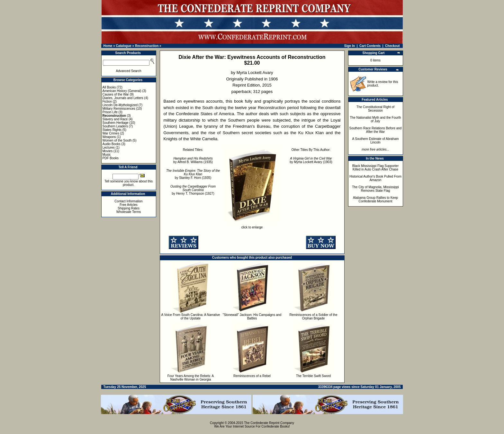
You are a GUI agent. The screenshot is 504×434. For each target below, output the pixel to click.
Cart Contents (370, 46)
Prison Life (110, 112)
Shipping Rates (129, 208)
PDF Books (111, 158)
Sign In (350, 46)
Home (108, 46)
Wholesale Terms (129, 212)
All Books (109, 87)
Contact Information (128, 201)
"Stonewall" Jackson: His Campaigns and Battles (252, 317)
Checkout (392, 46)
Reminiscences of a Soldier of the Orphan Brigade (314, 317)
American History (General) (122, 91)
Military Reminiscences (119, 109)
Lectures (109, 148)
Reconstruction (147, 46)
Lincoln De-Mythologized (120, 105)
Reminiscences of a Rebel (252, 376)
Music (107, 155)
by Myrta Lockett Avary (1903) (311, 160)
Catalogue (123, 46)
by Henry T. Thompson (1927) (193, 190)
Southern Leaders (115, 126)
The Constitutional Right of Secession (375, 109)
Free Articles (129, 205)
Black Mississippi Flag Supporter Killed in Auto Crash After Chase (376, 168)
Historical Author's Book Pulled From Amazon (375, 178)
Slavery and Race (115, 119)
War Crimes (111, 133)
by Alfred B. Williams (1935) (193, 160)
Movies (108, 151)
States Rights (112, 130)
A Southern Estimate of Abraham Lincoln (375, 141)
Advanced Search (129, 71)
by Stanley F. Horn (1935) (193, 174)
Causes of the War (116, 94)
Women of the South (117, 140)
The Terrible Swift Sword (313, 376)
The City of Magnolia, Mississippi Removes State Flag (375, 189)
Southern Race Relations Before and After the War (376, 130)
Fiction (107, 102)
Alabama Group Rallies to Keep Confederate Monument (375, 199)
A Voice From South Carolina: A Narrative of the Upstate (191, 317)
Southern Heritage (116, 123)
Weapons (109, 137)
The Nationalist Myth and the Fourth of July (376, 119)
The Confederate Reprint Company (269, 423)
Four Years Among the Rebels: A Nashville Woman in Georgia (191, 378)
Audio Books (112, 144)
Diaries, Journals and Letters (123, 98)
